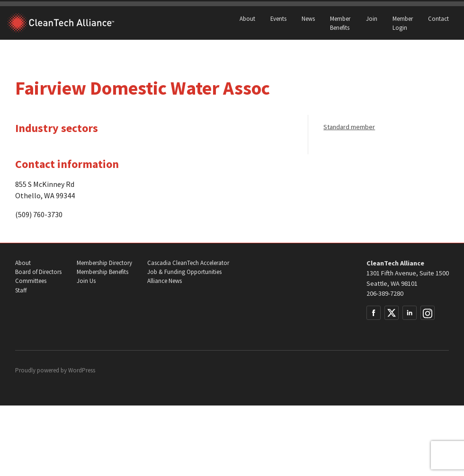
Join (372, 18)
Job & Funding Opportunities (184, 272)
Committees (31, 281)
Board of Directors (38, 272)
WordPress (82, 370)
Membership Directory (104, 263)
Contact (438, 18)
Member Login (403, 23)
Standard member (349, 127)
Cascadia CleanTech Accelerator (188, 263)
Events (278, 18)
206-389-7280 (385, 293)
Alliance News (165, 281)
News (308, 18)
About (247, 18)
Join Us (86, 281)
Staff (21, 290)
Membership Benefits (103, 272)
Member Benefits (340, 23)
